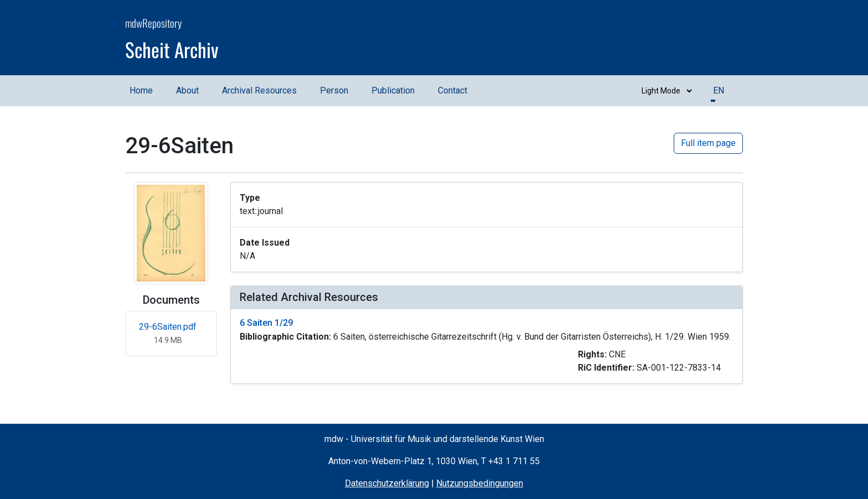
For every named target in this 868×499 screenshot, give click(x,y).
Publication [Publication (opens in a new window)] (393, 90)
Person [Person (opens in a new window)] (334, 90)
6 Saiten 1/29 (266, 323)
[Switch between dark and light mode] (664, 91)
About (187, 90)
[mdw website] (710, 39)
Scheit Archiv (172, 49)
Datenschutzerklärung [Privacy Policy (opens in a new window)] (387, 483)
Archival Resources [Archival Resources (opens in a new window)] (259, 90)
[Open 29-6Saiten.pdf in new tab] (171, 334)
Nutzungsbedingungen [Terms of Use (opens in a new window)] (480, 483)
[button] (487, 346)
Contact (453, 90)
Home (141, 90)
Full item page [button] (708, 143)
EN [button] (719, 90)
